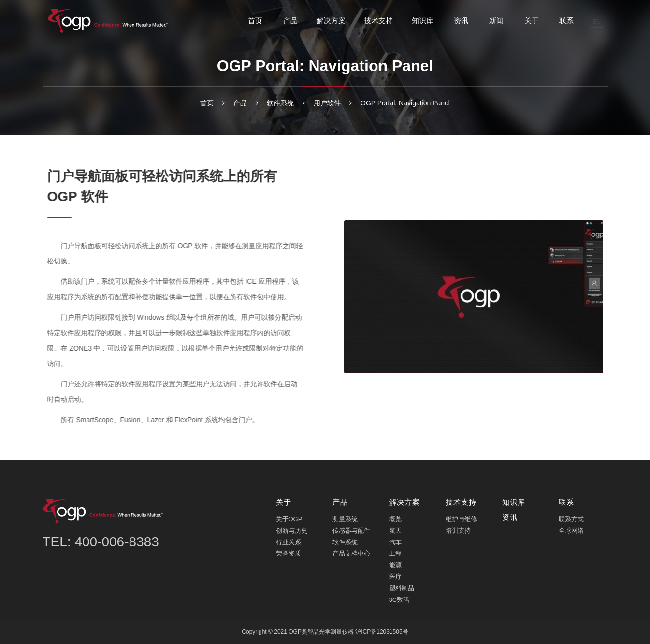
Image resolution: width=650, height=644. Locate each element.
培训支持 (458, 530)
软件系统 (280, 103)
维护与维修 (461, 519)
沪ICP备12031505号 (382, 631)
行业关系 (289, 541)
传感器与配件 (351, 530)
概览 (395, 519)
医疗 (395, 576)
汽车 (395, 541)
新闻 (496, 21)
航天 (395, 530)
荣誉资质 (289, 553)
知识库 (423, 21)
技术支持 (378, 21)
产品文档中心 (351, 553)
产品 (290, 21)
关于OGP (289, 519)
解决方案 (331, 21)
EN (597, 22)
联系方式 (571, 519)
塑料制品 (402, 588)
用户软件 (327, 103)
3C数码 (399, 599)
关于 (532, 21)
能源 (395, 564)
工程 (395, 553)
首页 (255, 21)
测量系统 (345, 519)
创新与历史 (292, 530)
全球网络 (571, 530)
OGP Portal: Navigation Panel (405, 103)
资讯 (461, 21)
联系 (566, 21)
